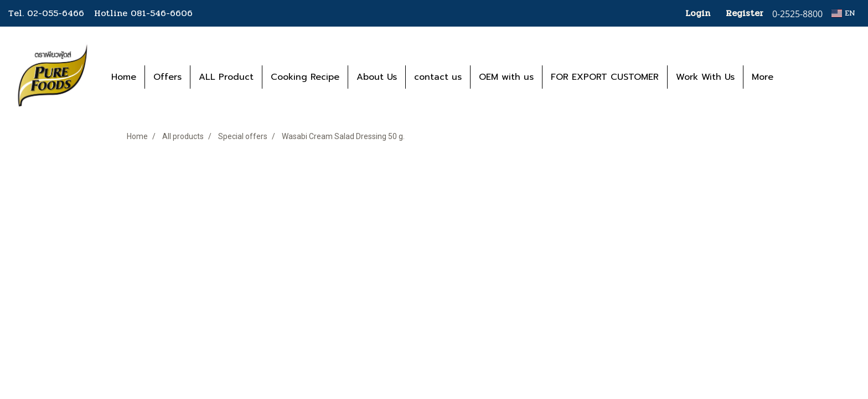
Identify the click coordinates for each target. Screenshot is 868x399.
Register (745, 13)
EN (843, 13)
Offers (167, 77)
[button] (798, 77)
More (763, 77)
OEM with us (506, 77)
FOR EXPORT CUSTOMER (605, 77)
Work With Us (705, 77)
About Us (377, 77)
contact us (438, 77)
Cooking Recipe (305, 77)
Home (124, 77)
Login (698, 13)
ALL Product (226, 77)
